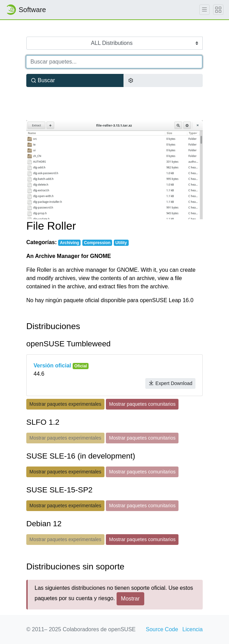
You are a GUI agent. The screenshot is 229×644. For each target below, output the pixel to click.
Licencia (193, 629)
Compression (97, 243)
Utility (121, 243)
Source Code (162, 629)
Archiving (69, 243)
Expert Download (170, 383)
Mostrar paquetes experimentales (65, 404)
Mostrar (130, 599)
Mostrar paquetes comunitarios (142, 404)
